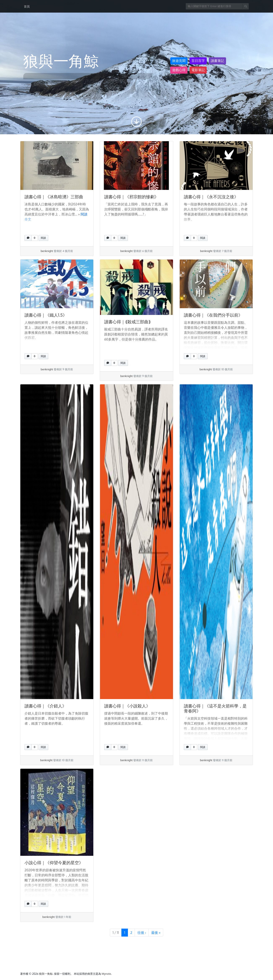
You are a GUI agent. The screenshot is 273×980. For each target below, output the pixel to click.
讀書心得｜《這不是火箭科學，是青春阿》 (215, 708)
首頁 (27, 6)
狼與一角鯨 (46, 974)
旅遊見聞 (179, 61)
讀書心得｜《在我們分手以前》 (213, 315)
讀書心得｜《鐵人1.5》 (46, 315)
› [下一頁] (142, 933)
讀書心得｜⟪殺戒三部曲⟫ (127, 322)
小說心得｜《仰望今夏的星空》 (54, 863)
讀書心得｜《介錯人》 (45, 706)
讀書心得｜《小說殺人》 (127, 706)
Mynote (106, 974)
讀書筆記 (217, 61)
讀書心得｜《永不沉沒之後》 (211, 197)
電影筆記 (198, 70)
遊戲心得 (179, 70)
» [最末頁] (156, 933)
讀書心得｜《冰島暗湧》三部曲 (54, 197)
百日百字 (198, 61)
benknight (47, 251)
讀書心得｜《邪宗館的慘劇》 (131, 197)
